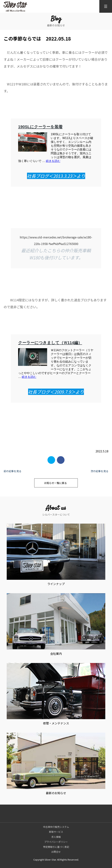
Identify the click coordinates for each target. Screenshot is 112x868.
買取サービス (56, 832)
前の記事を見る (13, 471)
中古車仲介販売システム (56, 827)
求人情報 (56, 837)
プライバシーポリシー (56, 842)
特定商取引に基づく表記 (56, 847)
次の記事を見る (99, 471)
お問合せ (56, 852)
